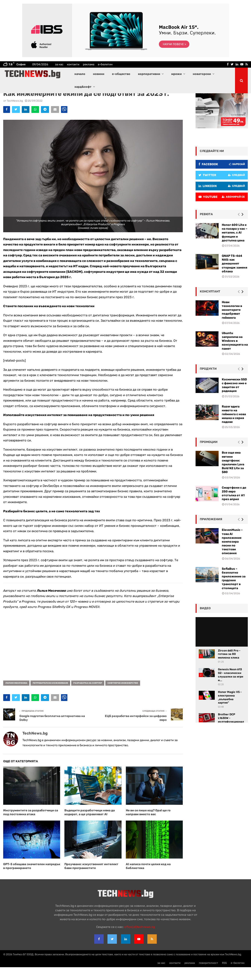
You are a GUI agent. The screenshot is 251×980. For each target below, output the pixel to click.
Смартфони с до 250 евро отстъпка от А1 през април (234, 506)
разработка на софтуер (88, 696)
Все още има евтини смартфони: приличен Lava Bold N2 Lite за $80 (233, 475)
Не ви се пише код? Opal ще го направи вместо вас (148, 825)
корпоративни (149, 74)
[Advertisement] (93, 656)
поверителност (208, 976)
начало (80, 74)
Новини (39, 99)
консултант (210, 304)
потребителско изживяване (50, 696)
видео (205, 621)
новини (99, 74)
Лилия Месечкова (16, 696)
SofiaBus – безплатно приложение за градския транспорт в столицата (234, 591)
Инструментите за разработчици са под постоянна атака (31, 825)
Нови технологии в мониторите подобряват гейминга (232, 323)
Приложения (211, 532)
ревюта (206, 227)
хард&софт (83, 87)
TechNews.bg (15, 114)
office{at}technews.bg (140, 940)
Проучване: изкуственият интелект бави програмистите (91, 879)
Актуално (9, 99)
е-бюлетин (105, 64)
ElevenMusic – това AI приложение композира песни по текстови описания (232, 554)
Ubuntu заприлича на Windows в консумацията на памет (235, 354)
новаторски (202, 74)
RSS (224, 976)
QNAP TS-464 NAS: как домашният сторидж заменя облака (234, 276)
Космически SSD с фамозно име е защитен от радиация (234, 398)
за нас (59, 64)
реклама (89, 64)
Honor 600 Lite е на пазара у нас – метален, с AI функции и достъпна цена (235, 245)
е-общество (121, 74)
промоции (209, 455)
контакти (73, 64)
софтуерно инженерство (123, 696)
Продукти (208, 382)
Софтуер (51, 99)
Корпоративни (25, 99)
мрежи (176, 74)
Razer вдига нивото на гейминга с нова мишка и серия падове (234, 427)
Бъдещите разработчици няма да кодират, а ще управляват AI (90, 825)
